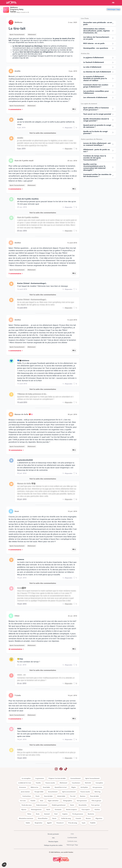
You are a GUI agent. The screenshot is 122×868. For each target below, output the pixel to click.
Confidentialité (72, 838)
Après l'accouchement (17, 34)
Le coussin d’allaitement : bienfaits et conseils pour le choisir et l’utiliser (95, 78)
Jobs (53, 838)
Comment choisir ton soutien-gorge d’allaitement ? (96, 86)
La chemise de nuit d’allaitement (97, 72)
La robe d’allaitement (92, 67)
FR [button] (113, 3)
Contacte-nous (72, 841)
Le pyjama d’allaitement (93, 58)
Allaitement (32, 34)
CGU (72, 834)
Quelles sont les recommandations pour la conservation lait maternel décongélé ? (94, 167)
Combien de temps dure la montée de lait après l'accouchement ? (95, 158)
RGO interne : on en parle (94, 43)
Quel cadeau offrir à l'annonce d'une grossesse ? (96, 109)
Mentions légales (53, 842)
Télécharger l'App (114, 9)
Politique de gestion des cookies (53, 845)
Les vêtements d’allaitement (95, 97)
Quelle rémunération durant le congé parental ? (96, 120)
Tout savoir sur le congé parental (97, 114)
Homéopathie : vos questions (96, 48)
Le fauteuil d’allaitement (94, 62)
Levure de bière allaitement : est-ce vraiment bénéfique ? (97, 144)
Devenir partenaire (53, 834)
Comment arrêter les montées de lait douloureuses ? (97, 175)
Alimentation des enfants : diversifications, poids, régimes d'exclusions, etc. (97, 31)
